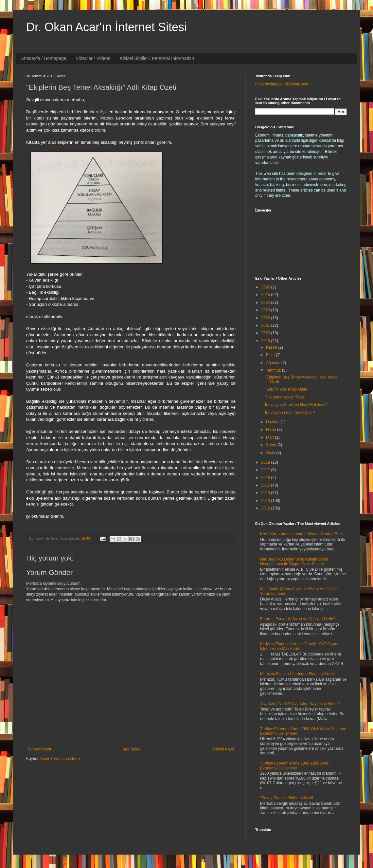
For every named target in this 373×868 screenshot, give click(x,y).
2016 (266, 478)
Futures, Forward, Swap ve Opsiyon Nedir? (298, 619)
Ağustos (274, 363)
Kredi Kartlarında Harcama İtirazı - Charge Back (302, 534)
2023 (266, 310)
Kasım (272, 347)
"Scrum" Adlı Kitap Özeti (286, 389)
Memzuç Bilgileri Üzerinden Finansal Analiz (298, 674)
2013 (266, 501)
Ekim (271, 355)
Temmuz (274, 370)
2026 (266, 287)
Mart (270, 437)
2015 (266, 485)
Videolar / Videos (93, 58)
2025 (266, 295)
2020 (266, 333)
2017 (266, 470)
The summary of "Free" (285, 397)
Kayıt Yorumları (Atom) (60, 759)
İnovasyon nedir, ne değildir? (290, 413)
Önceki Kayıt (223, 749)
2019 (266, 341)
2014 (266, 493)
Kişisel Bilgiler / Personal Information (157, 58)
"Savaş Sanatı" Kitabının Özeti (287, 798)
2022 (266, 318)
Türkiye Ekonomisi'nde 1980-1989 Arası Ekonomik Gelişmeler (295, 766)
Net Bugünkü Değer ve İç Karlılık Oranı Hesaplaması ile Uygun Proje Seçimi (294, 562)
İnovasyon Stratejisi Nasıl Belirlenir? (296, 405)
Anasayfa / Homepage (44, 58)
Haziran (273, 422)
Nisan (272, 430)
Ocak (271, 453)
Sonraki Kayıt (39, 749)
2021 (266, 325)
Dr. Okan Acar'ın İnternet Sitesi (107, 27)
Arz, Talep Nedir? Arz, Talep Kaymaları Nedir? (300, 704)
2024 (266, 303)
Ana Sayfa (131, 749)
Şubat (272, 445)
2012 (266, 508)
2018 (266, 462)
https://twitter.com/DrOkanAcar (282, 84)
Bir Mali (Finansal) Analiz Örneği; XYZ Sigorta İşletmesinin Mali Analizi (300, 646)
